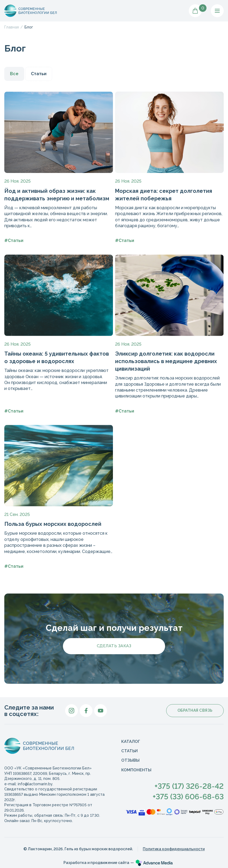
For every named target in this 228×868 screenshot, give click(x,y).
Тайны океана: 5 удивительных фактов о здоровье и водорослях (57, 357)
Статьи (39, 74)
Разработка (96, 863)
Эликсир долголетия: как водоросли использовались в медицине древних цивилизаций (166, 361)
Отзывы (130, 760)
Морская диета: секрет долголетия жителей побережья (164, 195)
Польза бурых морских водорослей (53, 524)
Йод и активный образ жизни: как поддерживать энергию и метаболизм (57, 195)
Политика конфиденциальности (174, 849)
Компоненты (136, 770)
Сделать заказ (114, 646)
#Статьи (14, 240)
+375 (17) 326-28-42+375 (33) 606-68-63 (188, 791)
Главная (12, 27)
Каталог (131, 742)
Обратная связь (195, 710)
